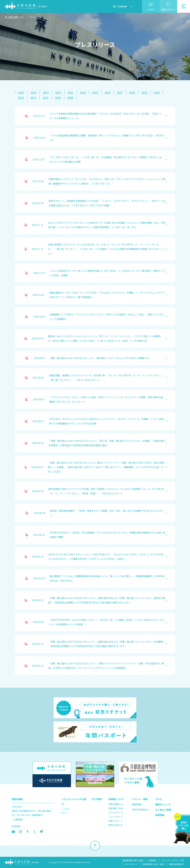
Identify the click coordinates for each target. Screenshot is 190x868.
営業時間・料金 (116, 808)
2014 (157, 92)
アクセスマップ (116, 812)
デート (65, 813)
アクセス (151, 10)
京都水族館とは (116, 804)
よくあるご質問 (163, 810)
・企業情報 (17, 819)
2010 (58, 98)
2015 (145, 92)
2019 (95, 92)
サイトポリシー (131, 864)
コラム (159, 799)
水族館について (116, 799)
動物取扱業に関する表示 (133, 860)
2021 (70, 92)
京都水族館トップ (16, 17)
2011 (46, 98)
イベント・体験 (140, 799)
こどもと (66, 809)
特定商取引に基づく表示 (153, 864)
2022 (58, 92)
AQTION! (137, 804)
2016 (132, 92)
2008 (70, 98)
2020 (83, 92)
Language (122, 6)
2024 (33, 92)
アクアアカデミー (141, 810)
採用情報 (160, 815)
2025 (21, 92)
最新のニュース (163, 804)
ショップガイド (116, 817)
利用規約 (153, 860)
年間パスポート (168, 10)
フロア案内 (96, 799)
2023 (46, 92)
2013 (21, 98)
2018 (107, 92)
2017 (120, 92)
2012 (33, 98)
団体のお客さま (116, 825)
